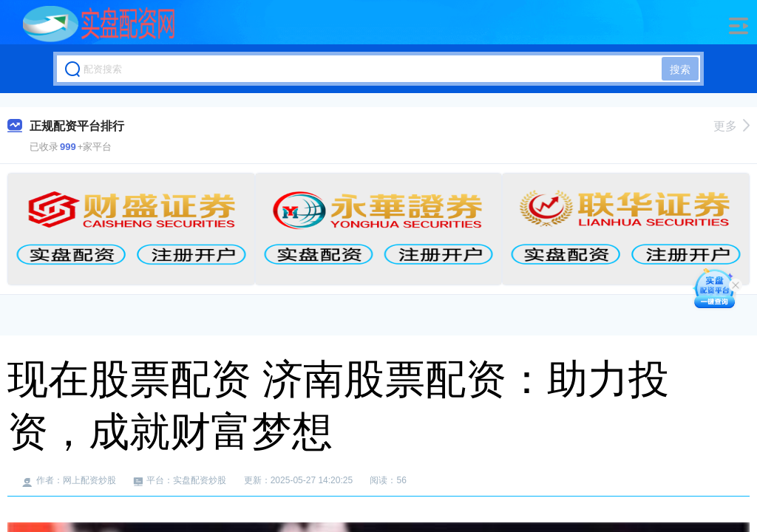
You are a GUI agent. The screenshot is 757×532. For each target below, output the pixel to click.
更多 (731, 126)
